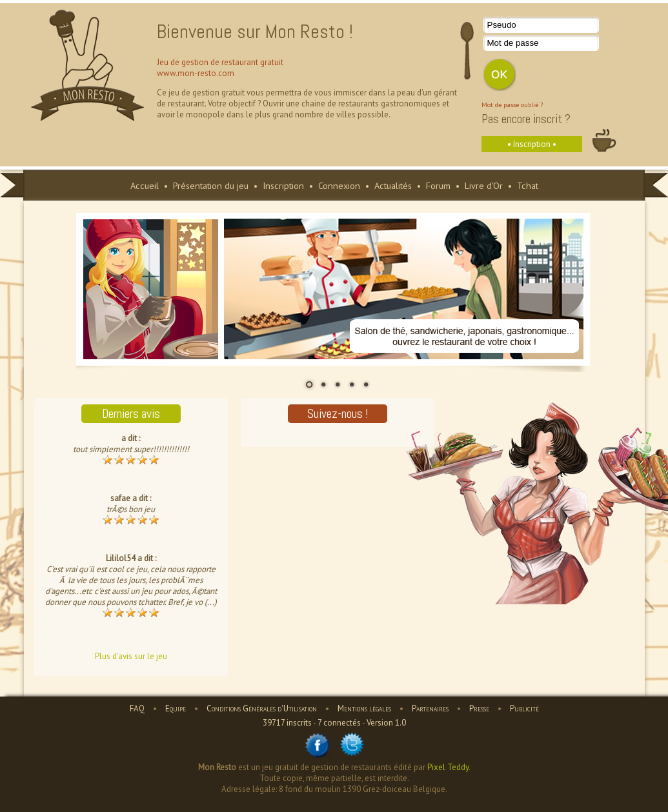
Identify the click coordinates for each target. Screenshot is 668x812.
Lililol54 (121, 558)
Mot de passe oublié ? (512, 104)
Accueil (145, 185)
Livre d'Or (484, 185)
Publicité (524, 708)
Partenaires (430, 708)
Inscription (283, 185)
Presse (479, 708)
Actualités (393, 185)
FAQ (137, 708)
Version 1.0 (386, 723)
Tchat (528, 185)
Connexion (339, 185)
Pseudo (502, 25)
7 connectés (339, 723)
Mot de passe (513, 43)
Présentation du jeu (211, 185)
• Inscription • (532, 144)
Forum (438, 185)
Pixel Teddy (448, 767)
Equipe (176, 708)
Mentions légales (364, 708)
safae (120, 498)
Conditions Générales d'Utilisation (262, 708)
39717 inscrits (287, 723)
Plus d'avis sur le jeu (131, 656)
